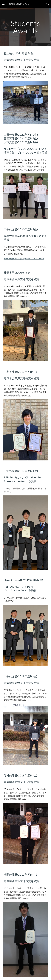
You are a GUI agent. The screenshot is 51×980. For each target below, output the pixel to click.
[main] (26, 27)
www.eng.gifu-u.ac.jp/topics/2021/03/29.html (24, 258)
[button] (3, 4)
